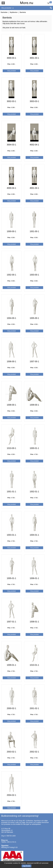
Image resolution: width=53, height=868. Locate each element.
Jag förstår (27, 866)
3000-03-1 (11, 58)
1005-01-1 (11, 578)
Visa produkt (11, 71)
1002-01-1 (34, 492)
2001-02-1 (34, 708)
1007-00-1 (34, 361)
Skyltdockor (14, 12)
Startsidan (4, 12)
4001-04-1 (34, 188)
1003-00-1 (34, 275)
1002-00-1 (11, 275)
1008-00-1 (11, 405)
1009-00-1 (34, 405)
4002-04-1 (34, 145)
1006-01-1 (34, 578)
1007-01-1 (11, 622)
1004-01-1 (34, 535)
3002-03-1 (11, 101)
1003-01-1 (11, 535)
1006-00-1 (11, 361)
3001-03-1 (34, 58)
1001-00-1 (34, 231)
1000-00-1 (11, 231)
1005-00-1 (34, 318)
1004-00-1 (11, 318)
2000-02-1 (11, 708)
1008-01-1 (34, 622)
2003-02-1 (11, 752)
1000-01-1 (34, 448)
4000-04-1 (11, 188)
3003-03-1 (34, 101)
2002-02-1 (34, 752)
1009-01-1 (11, 665)
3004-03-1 (11, 145)
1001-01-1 (11, 492)
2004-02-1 (11, 795)
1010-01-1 (34, 665)
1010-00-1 (11, 448)
